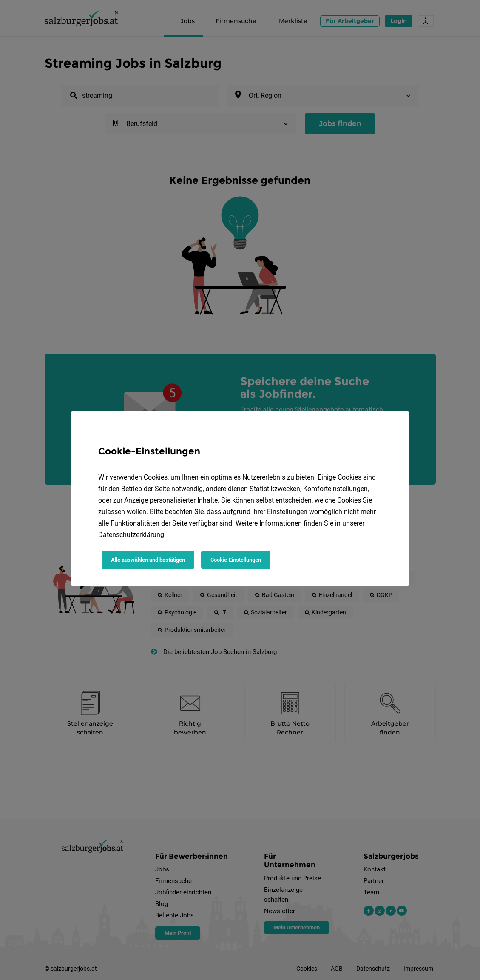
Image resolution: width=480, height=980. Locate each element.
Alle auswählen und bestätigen (148, 560)
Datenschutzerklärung (131, 535)
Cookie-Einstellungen (236, 560)
